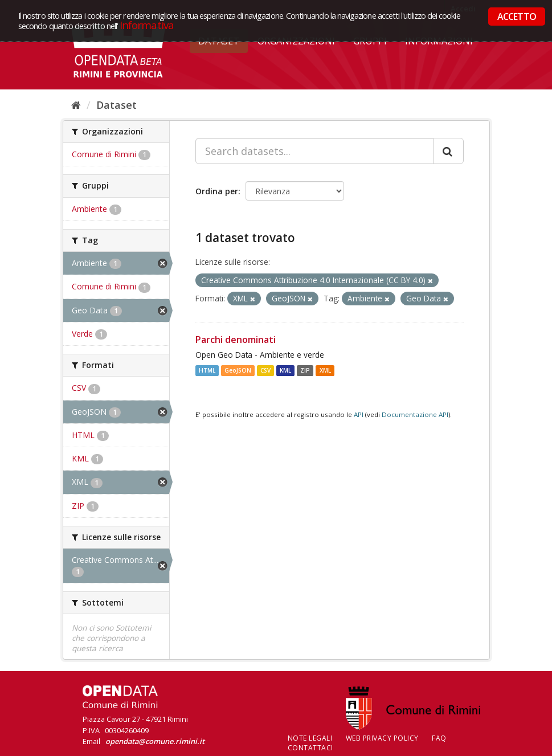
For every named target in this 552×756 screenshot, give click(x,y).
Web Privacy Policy (382, 738)
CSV (265, 370)
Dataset (116, 105)
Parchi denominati (236, 340)
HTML (207, 370)
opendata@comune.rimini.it (155, 741)
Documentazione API (415, 414)
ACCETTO (517, 17)
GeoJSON (238, 370)
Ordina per (217, 191)
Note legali (310, 738)
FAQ (439, 738)
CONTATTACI (310, 748)
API (359, 414)
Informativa (147, 25)
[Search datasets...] (314, 151)
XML (325, 370)
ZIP (305, 370)
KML (285, 370)
